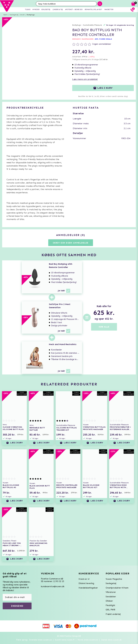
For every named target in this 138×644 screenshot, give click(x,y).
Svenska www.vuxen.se (40, 640)
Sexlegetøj (14, 15)
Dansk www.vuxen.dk (112, 640)
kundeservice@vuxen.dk (53, 586)
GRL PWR (110, 610)
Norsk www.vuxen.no (88, 640)
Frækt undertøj (113, 614)
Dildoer (109, 601)
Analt (22, 15)
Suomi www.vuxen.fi (65, 640)
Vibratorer (111, 592)
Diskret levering (86, 583)
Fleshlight (110, 605)
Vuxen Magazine (114, 579)
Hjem (5, 15)
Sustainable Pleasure (93, 25)
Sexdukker (111, 597)
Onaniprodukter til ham (117, 588)
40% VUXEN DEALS (103, 39)
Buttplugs (31, 15)
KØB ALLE (104, 327)
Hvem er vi (84, 579)
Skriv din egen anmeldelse (71, 243)
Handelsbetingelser (88, 588)
